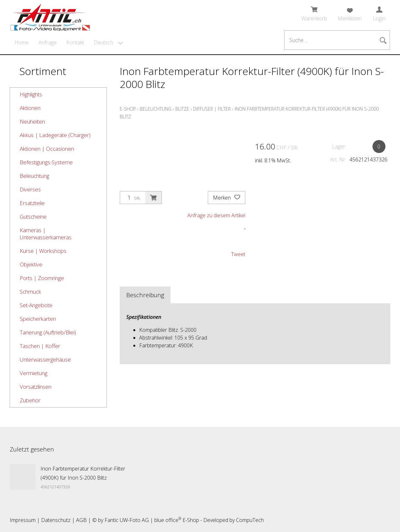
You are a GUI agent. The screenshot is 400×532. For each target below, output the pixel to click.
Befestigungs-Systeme (46, 162)
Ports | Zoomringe (42, 278)
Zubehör (30, 400)
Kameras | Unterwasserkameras (46, 234)
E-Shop (128, 109)
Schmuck (30, 292)
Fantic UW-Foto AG (127, 520)
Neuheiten (32, 121)
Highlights (31, 94)
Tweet (238, 254)
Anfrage (48, 42)
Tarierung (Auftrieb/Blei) (48, 332)
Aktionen (30, 108)
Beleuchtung (34, 176)
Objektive (31, 264)
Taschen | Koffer (40, 346)
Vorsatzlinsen (36, 387)
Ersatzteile (32, 203)
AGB (81, 520)
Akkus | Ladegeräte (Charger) (55, 135)
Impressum (23, 520)
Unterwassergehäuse (45, 359)
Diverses (30, 189)
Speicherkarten (38, 319)
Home (22, 42)
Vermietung (33, 373)
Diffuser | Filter (212, 109)
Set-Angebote (36, 305)
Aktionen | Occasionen (47, 149)
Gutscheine (33, 217)
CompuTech (250, 520)
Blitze (182, 109)
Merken (227, 198)
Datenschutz (56, 520)
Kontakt (75, 42)
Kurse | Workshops (43, 251)
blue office (168, 520)
